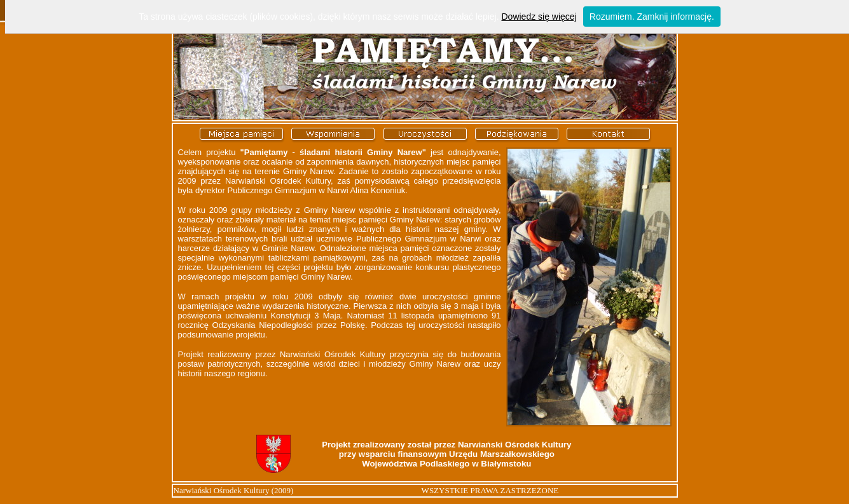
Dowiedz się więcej (539, 17)
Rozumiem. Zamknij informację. (652, 17)
